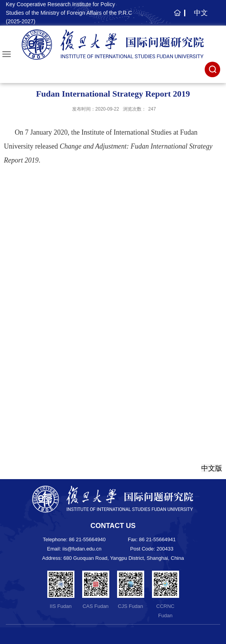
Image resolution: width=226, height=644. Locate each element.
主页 (176, 17)
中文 (201, 13)
